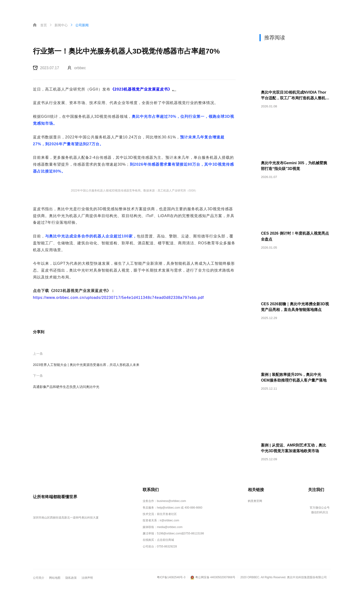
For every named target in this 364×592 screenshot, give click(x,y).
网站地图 (55, 583)
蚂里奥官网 (255, 508)
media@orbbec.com (170, 533)
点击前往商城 (166, 546)
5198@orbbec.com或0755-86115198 (180, 540)
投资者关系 (225, 8)
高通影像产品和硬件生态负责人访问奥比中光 (66, 387)
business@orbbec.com (171, 508)
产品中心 (117, 8)
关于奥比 (202, 8)
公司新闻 (79, 25)
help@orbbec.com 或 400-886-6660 (180, 515)
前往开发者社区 (167, 521)
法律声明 (87, 583)
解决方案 (138, 8)
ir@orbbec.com (170, 527)
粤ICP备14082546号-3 (171, 583)
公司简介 (39, 583)
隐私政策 (71, 583)
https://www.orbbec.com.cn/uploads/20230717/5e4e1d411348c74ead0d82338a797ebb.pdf (118, 298)
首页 (77, 8)
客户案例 (159, 8)
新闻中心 (181, 8)
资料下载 (248, 8)
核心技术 (95, 8)
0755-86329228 (167, 552)
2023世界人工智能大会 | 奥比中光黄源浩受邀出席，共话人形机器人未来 (86, 365)
